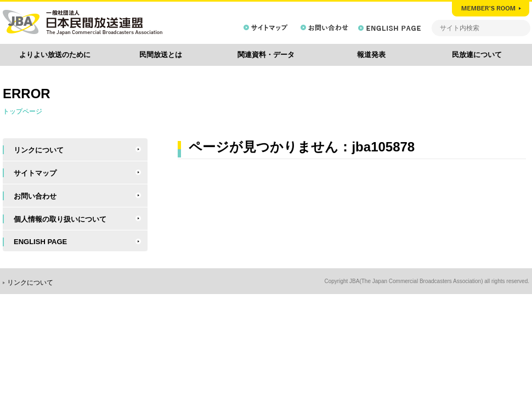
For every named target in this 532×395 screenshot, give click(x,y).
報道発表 (371, 55)
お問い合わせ (35, 196)
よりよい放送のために (55, 55)
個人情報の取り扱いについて (60, 219)
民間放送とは (161, 55)
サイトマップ (35, 173)
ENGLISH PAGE (40, 242)
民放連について (477, 55)
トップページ (22, 111)
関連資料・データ (266, 55)
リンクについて (39, 150)
